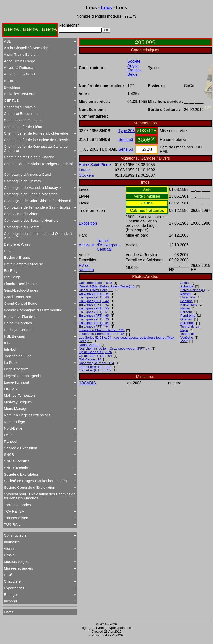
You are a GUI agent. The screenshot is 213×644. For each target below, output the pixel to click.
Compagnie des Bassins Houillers (31, 220)
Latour (84, 170)
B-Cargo (11, 81)
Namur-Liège (15, 422)
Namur (185, 308)
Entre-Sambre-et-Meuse (24, 264)
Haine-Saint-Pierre (95, 165)
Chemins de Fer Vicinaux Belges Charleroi (38, 164)
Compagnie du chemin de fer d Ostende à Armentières (38, 236)
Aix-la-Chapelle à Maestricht (27, 48)
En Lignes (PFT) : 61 (94, 312)
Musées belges (16, 562)
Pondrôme (188, 316)
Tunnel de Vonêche (188, 336)
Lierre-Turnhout (16, 382)
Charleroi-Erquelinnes (22, 114)
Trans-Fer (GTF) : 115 (95, 370)
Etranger (11, 594)
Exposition (88, 223)
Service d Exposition (20, 448)
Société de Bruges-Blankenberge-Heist (35, 481)
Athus (184, 283)
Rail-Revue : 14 (90, 359)
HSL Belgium (15, 336)
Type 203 (126, 131)
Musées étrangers (19, 568)
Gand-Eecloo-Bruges (21, 290)
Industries (12, 542)
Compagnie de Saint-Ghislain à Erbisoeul (37, 201)
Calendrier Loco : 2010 (95, 283)
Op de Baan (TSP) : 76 (96, 352)
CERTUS (11, 100)
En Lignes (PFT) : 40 (94, 297)
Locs (107, 7)
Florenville (188, 297)
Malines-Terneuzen (19, 395)
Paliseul (186, 312)
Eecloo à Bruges (17, 257)
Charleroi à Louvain (20, 107)
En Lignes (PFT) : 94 (94, 327)
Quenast (186, 319)
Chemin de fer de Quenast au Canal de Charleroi (36, 148)
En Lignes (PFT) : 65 (94, 316)
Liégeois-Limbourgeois (22, 376)
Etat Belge (12, 277)
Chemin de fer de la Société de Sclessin (36, 140)
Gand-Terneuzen (18, 297)
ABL (7, 41)
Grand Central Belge (21, 303)
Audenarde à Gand (19, 74)
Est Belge (12, 271)
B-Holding (12, 87)
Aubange (187, 286)
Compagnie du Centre (22, 227)
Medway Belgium (18, 402)
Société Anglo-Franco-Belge (134, 68)
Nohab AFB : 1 (90, 345)
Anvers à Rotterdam (20, 68)
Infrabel (10, 349)
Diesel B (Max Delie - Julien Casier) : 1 (107, 286)
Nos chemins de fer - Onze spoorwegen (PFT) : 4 (114, 348)
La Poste (11, 363)
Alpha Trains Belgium (21, 54)
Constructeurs (15, 535)
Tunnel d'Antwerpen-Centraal (108, 245)
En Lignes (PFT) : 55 (94, 308)
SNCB (9, 455)
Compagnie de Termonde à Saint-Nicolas (37, 207)
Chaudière (12, 581)
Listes (9, 612)
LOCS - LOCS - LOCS (30, 30)
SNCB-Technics (17, 468)
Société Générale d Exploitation (29, 487)
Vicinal (9, 548)
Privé (8, 575)
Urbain (9, 555)
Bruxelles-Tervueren (20, 94)
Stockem (87, 175)
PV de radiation (86, 268)
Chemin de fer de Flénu (23, 127)
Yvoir (184, 341)
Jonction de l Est (17, 356)
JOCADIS (87, 383)
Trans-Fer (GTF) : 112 (95, 367)
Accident (86, 245)
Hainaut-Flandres (18, 323)
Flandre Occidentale (20, 284)
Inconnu (10, 601)
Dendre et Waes (17, 244)
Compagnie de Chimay (23, 181)
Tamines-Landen (17, 505)
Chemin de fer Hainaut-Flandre (29, 157)
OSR (8, 435)
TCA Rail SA (14, 511)
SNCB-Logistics (17, 461)
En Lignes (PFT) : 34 (94, 294)
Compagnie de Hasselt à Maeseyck (33, 188)
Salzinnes (187, 323)
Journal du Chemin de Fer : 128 (102, 330)
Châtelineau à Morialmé (23, 120)
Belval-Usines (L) (193, 290)
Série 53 (126, 140)
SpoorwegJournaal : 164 (97, 363)
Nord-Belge (13, 428)
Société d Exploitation (21, 474)
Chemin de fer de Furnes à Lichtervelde (36, 133)
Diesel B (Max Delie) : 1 (96, 290)
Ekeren (185, 294)
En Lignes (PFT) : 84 (94, 323)
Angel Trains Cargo (19, 61)
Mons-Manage (16, 409)
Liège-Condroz (16, 369)
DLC (8, 251)
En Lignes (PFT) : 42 (94, 301)
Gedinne (186, 301)
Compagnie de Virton (21, 214)
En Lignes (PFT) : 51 (94, 305)
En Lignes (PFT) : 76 (94, 319)
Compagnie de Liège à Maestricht (31, 194)
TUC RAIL (12, 524)
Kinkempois (189, 305)
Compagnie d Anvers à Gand (27, 174)
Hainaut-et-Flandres (20, 317)
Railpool (10, 441)
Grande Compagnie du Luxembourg (33, 310)
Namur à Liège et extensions (27, 415)
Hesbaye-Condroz (19, 330)
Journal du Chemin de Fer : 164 (102, 334)
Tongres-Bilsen (16, 518)
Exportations (14, 588)
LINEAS (10, 389)
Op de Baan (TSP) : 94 (96, 356)
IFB (7, 343)
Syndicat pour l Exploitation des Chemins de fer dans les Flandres (40, 496)
